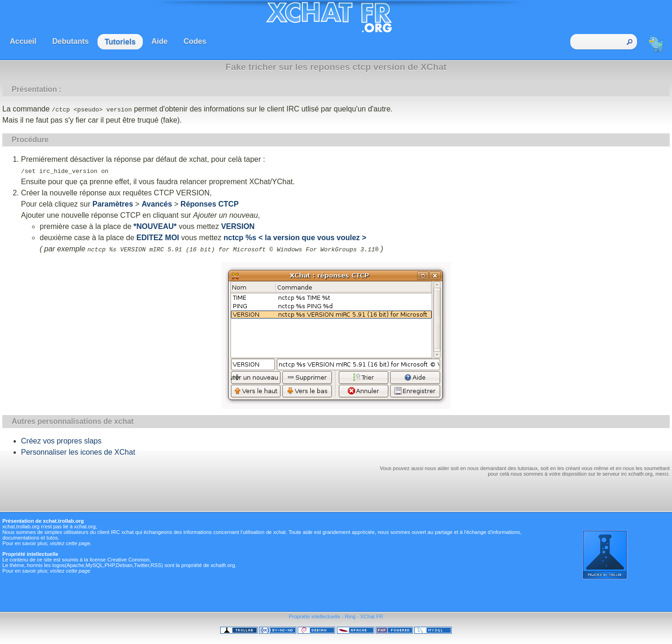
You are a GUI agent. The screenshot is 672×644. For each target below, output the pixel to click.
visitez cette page (70, 543)
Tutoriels (120, 42)
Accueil (23, 41)
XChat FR (372, 616)
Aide (160, 41)
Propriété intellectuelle (315, 616)
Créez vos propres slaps (61, 441)
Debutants (70, 41)
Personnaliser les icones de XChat (78, 452)
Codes (195, 41)
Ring (350, 616)
